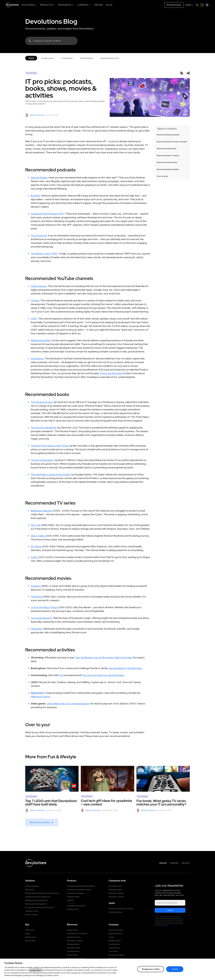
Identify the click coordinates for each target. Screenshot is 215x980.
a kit (61, 675)
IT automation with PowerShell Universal (40, 907)
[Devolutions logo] (36, 863)
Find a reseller (30, 941)
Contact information (116, 930)
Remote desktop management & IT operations (42, 893)
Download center (174, 5)
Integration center (32, 911)
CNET (34, 319)
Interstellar (36, 629)
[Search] (197, 5)
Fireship (35, 300)
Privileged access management (37, 900)
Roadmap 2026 (73, 909)
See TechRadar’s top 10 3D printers (95, 657)
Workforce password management (38, 897)
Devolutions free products (76, 906)
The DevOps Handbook (44, 428)
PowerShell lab (87, 58)
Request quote (31, 937)
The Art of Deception (42, 460)
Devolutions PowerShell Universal (79, 890)
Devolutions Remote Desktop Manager (81, 886)
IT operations (67, 58)
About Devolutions (115, 934)
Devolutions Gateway (116, 893)
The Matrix (36, 597)
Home (31, 58)
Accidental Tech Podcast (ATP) (48, 214)
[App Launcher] (207, 5)
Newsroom (113, 958)
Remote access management (36, 904)
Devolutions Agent (115, 890)
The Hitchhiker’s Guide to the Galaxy (51, 474)
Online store (30, 930)
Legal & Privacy (114, 948)
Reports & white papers (75, 958)
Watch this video (124, 657)
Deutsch (186, 863)
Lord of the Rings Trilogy (44, 607)
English (163, 863)
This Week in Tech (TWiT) (44, 254)
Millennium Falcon (40, 697)
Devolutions (37, 358)
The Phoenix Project (42, 402)
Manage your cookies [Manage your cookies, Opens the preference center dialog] (151, 969)
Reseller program (115, 941)
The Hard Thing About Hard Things (50, 446)
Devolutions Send (115, 886)
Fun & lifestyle (31, 73)
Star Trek (36, 525)
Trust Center (113, 951)
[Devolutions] (12, 5)
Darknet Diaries (39, 177)
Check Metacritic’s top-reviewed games (68, 704)
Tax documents (114, 944)
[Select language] (190, 5)
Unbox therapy (39, 286)
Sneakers (36, 586)
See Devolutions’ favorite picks (125, 668)
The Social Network (41, 618)
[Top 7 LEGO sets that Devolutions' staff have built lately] (52, 779)
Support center (72, 930)
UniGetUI (70, 900)
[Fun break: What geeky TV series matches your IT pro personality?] (163, 779)
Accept (175, 969)
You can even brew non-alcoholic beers (103, 675)
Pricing (28, 934)
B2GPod (35, 196)
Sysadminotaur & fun (110, 58)
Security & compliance (117, 955)
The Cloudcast (39, 235)
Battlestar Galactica (41, 511)
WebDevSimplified (41, 340)
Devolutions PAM (73, 897)
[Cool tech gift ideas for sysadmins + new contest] (107, 779)
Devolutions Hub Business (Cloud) (121, 909)
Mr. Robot (36, 546)
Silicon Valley (38, 536)
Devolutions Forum (74, 937)
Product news (47, 58)
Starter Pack (30, 890)
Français (174, 863)
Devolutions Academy (75, 941)
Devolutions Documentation (77, 934)
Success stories (72, 955)
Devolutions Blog (51, 21)
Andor (34, 557)
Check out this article (111, 373)
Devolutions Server (116, 912)
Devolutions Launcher (117, 897)
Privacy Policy (164, 925)
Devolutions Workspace (75, 893)
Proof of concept (31, 915)
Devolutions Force (73, 948)
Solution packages (32, 886)
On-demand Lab (73, 951)
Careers (111, 937)
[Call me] (202, 5)
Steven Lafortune (35, 115)
